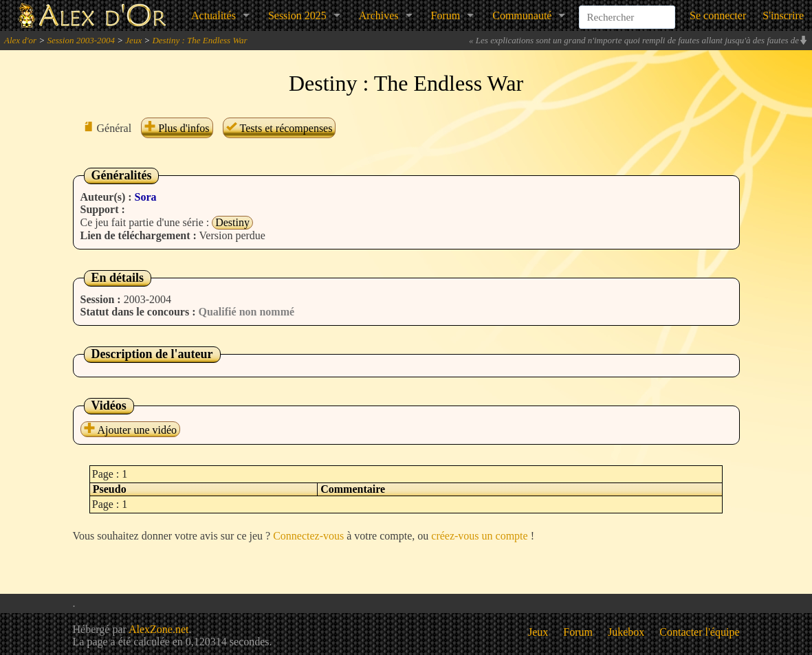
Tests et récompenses (279, 128)
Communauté (522, 15)
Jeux (133, 40)
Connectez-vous (308, 536)
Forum (446, 15)
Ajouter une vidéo (131, 430)
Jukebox (626, 632)
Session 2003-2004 (81, 40)
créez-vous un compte (479, 536)
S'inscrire (783, 15)
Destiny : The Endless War (199, 40)
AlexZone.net (159, 629)
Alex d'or (20, 40)
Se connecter (718, 15)
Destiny (232, 222)
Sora (146, 197)
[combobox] (627, 10)
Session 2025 (297, 15)
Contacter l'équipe (699, 632)
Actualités (213, 15)
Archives (379, 15)
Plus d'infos (177, 128)
